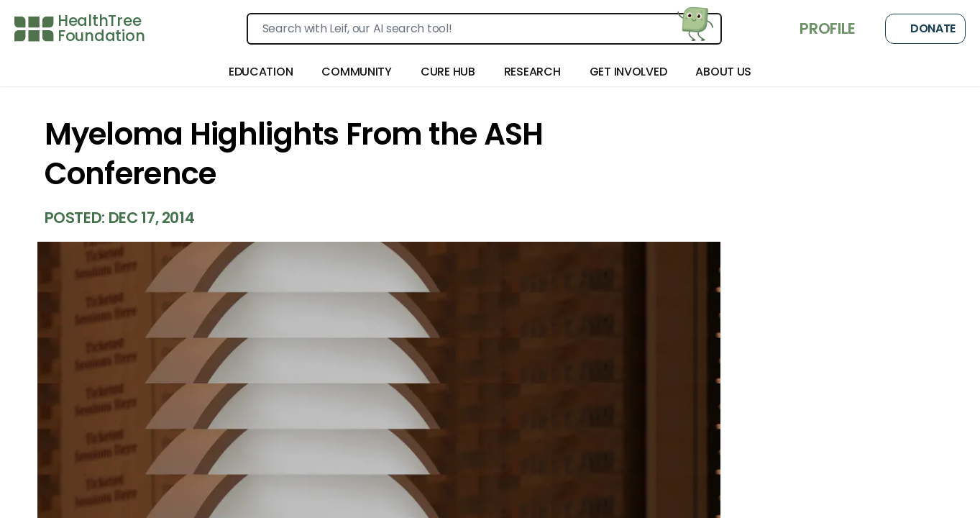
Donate (925, 29)
